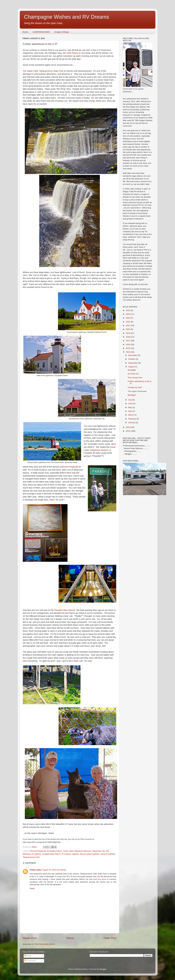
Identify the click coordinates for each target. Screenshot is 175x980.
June (131, 403)
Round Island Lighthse (90, 854)
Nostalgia (132, 370)
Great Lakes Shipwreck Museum (77, 851)
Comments (30, 961)
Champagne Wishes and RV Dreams (67, 17)
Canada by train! (135, 387)
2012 (128, 431)
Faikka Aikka (36, 870)
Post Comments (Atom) (45, 944)
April (130, 411)
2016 (128, 344)
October (132, 359)
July (130, 400)
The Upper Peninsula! (137, 391)
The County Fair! (135, 378)
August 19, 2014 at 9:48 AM (54, 870)
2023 (128, 318)
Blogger (103, 969)
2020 (128, 329)
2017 (128, 341)
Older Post (110, 938)
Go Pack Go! (133, 374)
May (130, 407)
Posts (28, 956)
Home (25, 32)
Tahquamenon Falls (31, 857)
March (131, 415)
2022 (128, 322)
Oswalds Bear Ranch (51, 854)
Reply (32, 888)
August (132, 367)
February (132, 419)
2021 (128, 325)
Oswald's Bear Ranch (64, 610)
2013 (128, 427)
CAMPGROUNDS (41, 32)
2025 (128, 310)
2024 (128, 314)
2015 (128, 348)
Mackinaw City (99, 851)
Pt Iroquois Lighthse (70, 854)
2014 (128, 352)
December (133, 355)
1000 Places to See (76, 53)
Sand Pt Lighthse (108, 854)
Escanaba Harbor (55, 851)
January (132, 422)
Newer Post (30, 938)
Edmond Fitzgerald (69, 467)
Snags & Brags (62, 32)
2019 (128, 333)
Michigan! (132, 395)
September (133, 363)
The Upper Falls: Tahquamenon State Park (43, 71)
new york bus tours (98, 879)
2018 (128, 337)
